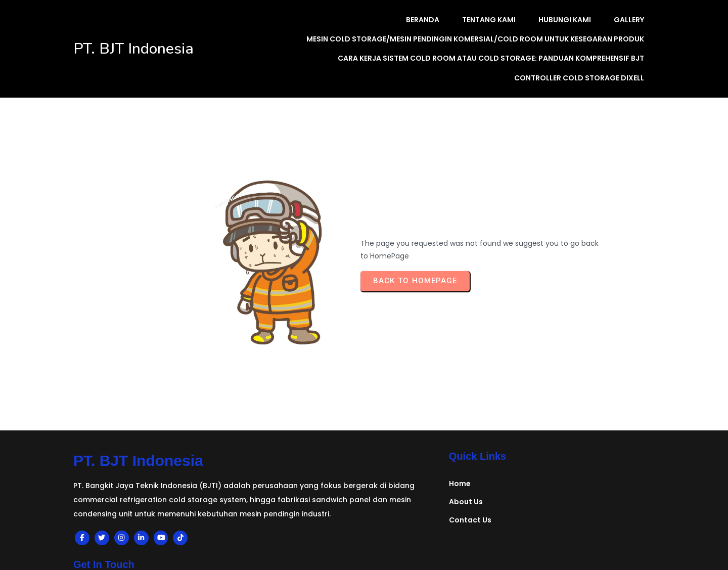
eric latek (306, 564)
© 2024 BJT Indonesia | (121, 543)
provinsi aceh (493, 564)
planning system (249, 564)
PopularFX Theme (205, 543)
